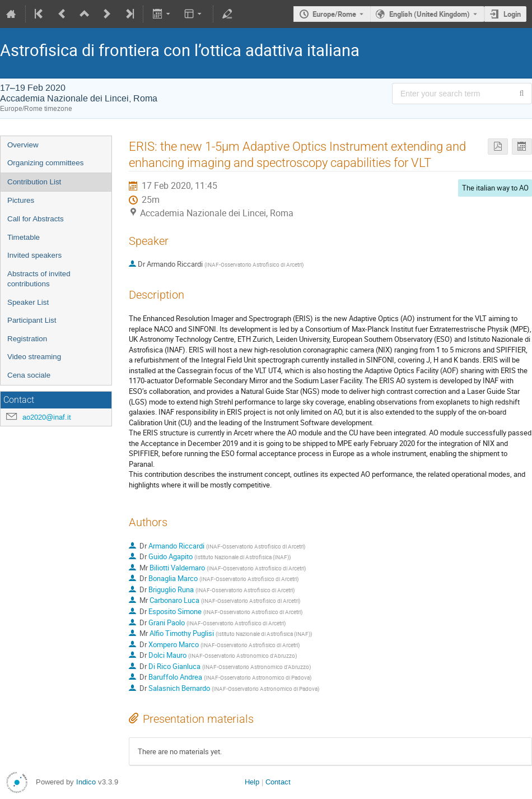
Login (512, 14)
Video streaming (34, 357)
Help (252, 782)
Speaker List (28, 302)
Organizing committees (45, 163)
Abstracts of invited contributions (39, 279)
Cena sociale (29, 375)
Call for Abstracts (36, 219)
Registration (27, 339)
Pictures (21, 200)
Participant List (32, 320)
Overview (23, 145)
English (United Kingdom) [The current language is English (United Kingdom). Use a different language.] (430, 14)
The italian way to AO (495, 188)
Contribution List (34, 182)
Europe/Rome (334, 14)
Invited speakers (34, 255)
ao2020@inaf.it (47, 417)
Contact (278, 782)
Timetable (24, 237)
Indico (86, 782)
